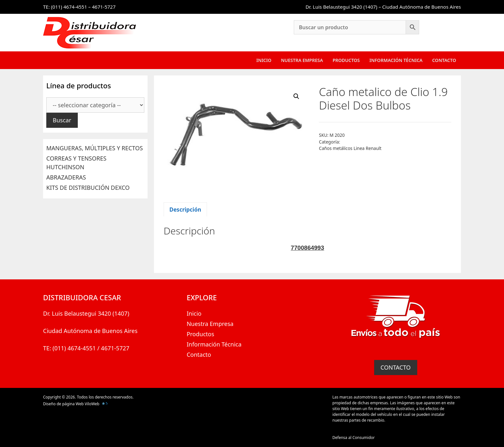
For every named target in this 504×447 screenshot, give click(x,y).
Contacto (444, 60)
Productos (346, 60)
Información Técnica (396, 60)
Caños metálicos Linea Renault (350, 148)
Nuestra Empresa (302, 60)
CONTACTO (396, 367)
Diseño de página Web (63, 404)
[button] (296, 96)
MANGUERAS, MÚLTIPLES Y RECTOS (94, 148)
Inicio (264, 60)
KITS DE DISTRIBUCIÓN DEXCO (88, 188)
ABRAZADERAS (66, 177)
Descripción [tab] (185, 210)
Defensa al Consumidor (354, 438)
